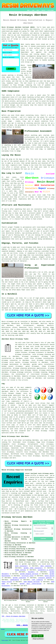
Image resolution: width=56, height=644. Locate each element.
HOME (28, 10)
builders (31, 572)
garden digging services (29, 574)
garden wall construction (31, 584)
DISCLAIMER (51, 10)
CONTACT (43, 10)
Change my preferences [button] (38, 639)
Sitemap (3, 629)
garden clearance (19, 578)
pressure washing (45, 578)
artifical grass (28, 576)
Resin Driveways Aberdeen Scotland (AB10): (19, 27)
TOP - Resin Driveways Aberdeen (13, 616)
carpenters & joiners (46, 570)
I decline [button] (40, 636)
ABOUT (38, 10)
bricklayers (6, 586)
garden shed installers (33, 568)
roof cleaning (37, 580)
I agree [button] (34, 636)
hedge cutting (20, 570)
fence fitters (7, 582)
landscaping (15, 580)
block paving (50, 576)
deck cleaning (46, 566)
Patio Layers (5, 640)
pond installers (21, 566)
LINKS (33, 10)
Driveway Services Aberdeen (17, 517)
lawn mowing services (32, 582)
